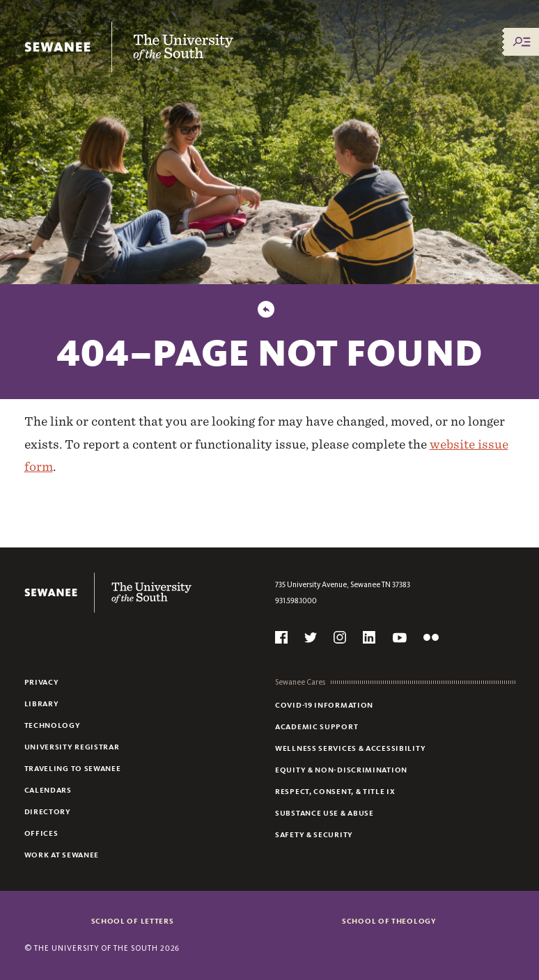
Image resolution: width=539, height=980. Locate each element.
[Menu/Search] (522, 42)
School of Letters (133, 921)
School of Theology (389, 921)
